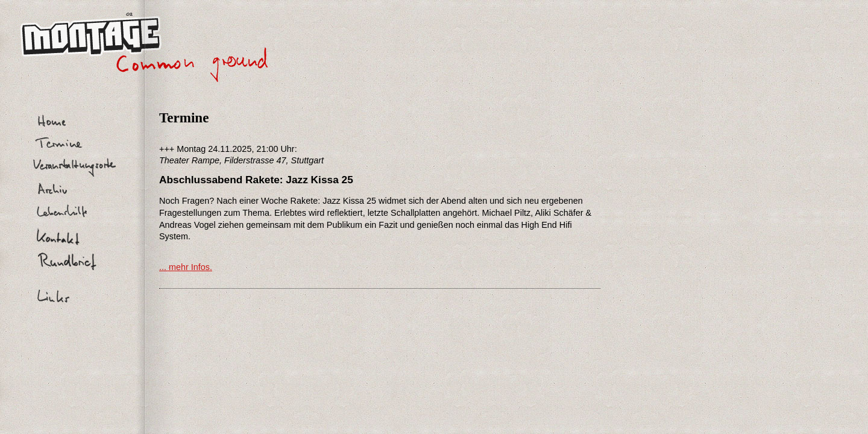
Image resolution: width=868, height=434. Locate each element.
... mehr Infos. (186, 267)
